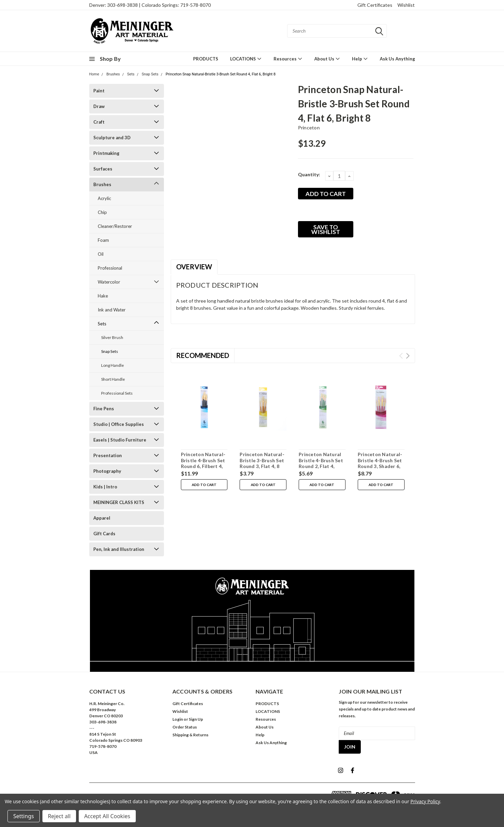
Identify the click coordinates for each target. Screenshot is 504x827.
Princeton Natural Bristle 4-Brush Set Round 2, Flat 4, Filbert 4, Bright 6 (321, 463)
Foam (103, 240)
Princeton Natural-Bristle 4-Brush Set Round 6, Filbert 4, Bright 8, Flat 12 (203, 463)
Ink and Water (112, 310)
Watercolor (109, 282)
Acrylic (104, 198)
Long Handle (113, 365)
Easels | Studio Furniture (120, 440)
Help (360, 59)
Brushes (113, 74)
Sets (131, 74)
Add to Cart (204, 485)
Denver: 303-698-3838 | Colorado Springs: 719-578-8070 (150, 5)
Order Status (185, 727)
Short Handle (113, 379)
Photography (107, 471)
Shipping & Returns (190, 735)
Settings (24, 816)
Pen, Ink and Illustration (119, 549)
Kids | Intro (105, 487)
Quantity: (309, 174)
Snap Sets (150, 74)
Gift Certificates (375, 5)
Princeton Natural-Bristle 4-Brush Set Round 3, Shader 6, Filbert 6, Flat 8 (380, 463)
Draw (99, 106)
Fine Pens (104, 409)
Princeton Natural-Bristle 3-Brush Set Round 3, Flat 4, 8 (262, 460)
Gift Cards (104, 534)
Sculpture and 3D (112, 138)
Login (178, 719)
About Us (327, 59)
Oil (101, 254)
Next (408, 356)
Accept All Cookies (107, 816)
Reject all (59, 816)
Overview (194, 267)
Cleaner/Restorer (115, 226)
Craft (99, 122)
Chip (102, 212)
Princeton (309, 128)
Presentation (108, 455)
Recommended (203, 355)
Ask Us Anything (397, 59)
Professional (110, 268)
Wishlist (406, 5)
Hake (103, 296)
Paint (99, 91)
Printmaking (106, 153)
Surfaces (103, 169)
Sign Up (196, 719)
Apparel (102, 518)
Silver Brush (112, 337)
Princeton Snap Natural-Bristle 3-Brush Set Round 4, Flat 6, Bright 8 (221, 74)
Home (94, 74)
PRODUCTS (206, 59)
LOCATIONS (246, 59)
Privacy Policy (425, 801)
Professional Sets (117, 393)
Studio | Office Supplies (119, 424)
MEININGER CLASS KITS (119, 502)
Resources (288, 59)
